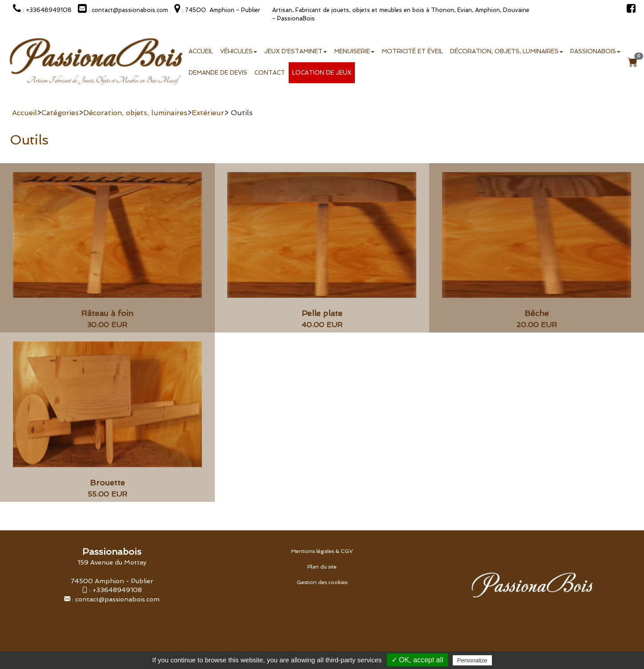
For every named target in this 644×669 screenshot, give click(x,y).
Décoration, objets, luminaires (507, 51)
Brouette (107, 483)
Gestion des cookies (322, 582)
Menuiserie (354, 51)
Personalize (472, 660)
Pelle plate (322, 313)
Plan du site (322, 567)
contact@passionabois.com (117, 599)
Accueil (201, 51)
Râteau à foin (107, 313)
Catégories (60, 113)
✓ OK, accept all (417, 660)
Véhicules (239, 51)
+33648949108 (117, 590)
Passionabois (595, 51)
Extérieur (208, 113)
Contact (270, 73)
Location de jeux (322, 73)
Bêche (537, 313)
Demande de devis (218, 73)
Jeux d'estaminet (296, 51)
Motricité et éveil (412, 51)
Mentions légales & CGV (322, 551)
